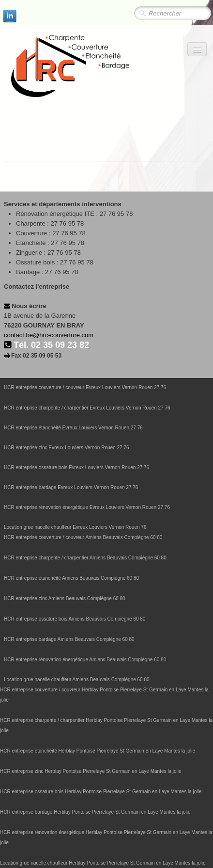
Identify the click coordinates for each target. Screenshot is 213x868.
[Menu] (197, 49)
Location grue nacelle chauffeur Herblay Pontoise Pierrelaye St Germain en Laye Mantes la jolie (103, 863)
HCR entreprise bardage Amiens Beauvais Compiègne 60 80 (69, 639)
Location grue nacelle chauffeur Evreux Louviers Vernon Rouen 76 (75, 527)
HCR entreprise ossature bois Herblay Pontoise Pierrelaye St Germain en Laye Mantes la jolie (101, 792)
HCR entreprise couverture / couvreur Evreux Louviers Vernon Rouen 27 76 (85, 387)
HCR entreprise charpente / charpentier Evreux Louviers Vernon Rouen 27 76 (87, 408)
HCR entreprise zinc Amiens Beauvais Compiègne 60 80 (65, 598)
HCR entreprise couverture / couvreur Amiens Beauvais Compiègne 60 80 (83, 537)
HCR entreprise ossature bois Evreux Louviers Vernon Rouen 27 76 (76, 467)
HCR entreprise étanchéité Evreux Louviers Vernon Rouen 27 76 (73, 428)
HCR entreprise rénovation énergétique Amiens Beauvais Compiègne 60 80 (85, 660)
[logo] (90, 66)
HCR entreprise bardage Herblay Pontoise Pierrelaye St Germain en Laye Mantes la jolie (95, 812)
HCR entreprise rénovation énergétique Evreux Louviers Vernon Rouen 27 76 (87, 507)
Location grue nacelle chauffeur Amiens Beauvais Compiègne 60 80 (77, 680)
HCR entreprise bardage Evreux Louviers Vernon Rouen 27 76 (71, 487)
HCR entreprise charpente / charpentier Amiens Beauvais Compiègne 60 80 (85, 558)
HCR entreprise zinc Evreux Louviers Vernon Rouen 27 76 (66, 448)
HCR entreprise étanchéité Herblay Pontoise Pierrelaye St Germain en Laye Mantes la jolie (98, 751)
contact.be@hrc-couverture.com (49, 335)
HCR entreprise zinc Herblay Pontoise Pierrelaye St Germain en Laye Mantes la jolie (91, 771)
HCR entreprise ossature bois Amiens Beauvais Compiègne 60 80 (75, 619)
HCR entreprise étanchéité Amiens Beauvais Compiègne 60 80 (71, 578)
